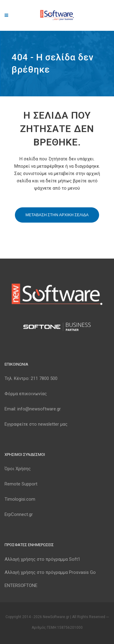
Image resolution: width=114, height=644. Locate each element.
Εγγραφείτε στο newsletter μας (36, 424)
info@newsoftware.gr (39, 409)
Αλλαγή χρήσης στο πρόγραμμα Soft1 (42, 559)
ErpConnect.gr (19, 514)
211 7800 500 (44, 378)
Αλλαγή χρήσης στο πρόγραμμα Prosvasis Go (50, 572)
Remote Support (21, 484)
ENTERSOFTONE (21, 585)
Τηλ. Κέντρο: (31, 378)
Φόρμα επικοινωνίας (26, 394)
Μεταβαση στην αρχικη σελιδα (57, 215)
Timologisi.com (20, 499)
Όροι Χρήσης (18, 469)
